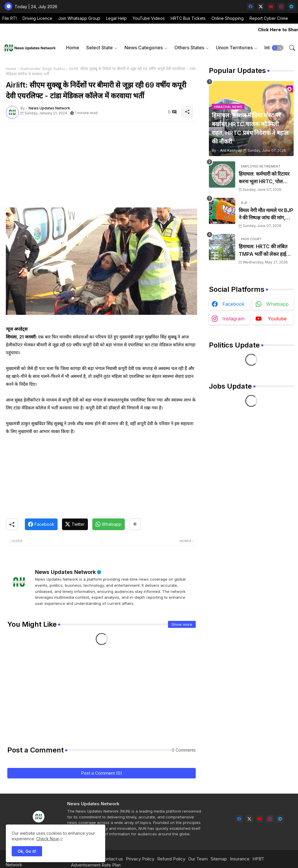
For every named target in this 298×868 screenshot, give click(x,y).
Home (73, 48)
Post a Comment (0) (102, 773)
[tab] (73, 48)
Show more (182, 624)
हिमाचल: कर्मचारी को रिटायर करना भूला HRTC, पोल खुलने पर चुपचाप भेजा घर (264, 178)
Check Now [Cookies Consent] (47, 839)
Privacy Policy (140, 859)
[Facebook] (41, 524)
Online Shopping (228, 18)
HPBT (258, 859)
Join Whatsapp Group (79, 18)
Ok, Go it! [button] (27, 851)
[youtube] (271, 7)
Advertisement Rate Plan (96, 865)
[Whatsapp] (109, 524)
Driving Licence (37, 18)
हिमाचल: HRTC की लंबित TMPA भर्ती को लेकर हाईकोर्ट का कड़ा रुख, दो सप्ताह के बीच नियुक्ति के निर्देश (266, 251)
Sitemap (219, 859)
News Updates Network (65, 572)
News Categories (144, 48)
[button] (278, 48)
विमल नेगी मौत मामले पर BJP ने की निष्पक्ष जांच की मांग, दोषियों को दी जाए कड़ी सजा (266, 215)
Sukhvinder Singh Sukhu (43, 69)
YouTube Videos (149, 18)
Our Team (198, 859)
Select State (99, 48)
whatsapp (277, 304)
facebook (233, 304)
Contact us (112, 859)
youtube (277, 319)
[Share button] (135, 524)
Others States (189, 48)
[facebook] (251, 7)
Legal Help (116, 18)
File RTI (9, 18)
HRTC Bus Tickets (188, 18)
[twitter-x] (261, 7)
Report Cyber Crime (269, 18)
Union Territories (234, 48)
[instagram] (281, 7)
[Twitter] (75, 524)
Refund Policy (171, 859)
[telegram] (291, 7)
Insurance (240, 859)
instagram (233, 319)
